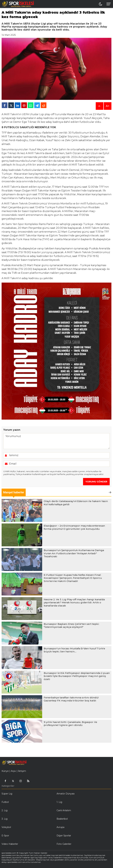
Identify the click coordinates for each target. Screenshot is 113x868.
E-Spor (5, 836)
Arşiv (13, 771)
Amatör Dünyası (66, 794)
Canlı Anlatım (64, 810)
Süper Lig (7, 794)
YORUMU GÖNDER (96, 482)
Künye (5, 771)
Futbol (5, 802)
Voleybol (6, 827)
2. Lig (5, 810)
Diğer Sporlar (64, 836)
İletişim (22, 771)
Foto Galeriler (64, 844)
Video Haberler (10, 844)
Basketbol (62, 819)
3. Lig (5, 819)
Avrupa (60, 827)
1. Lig (59, 802)
